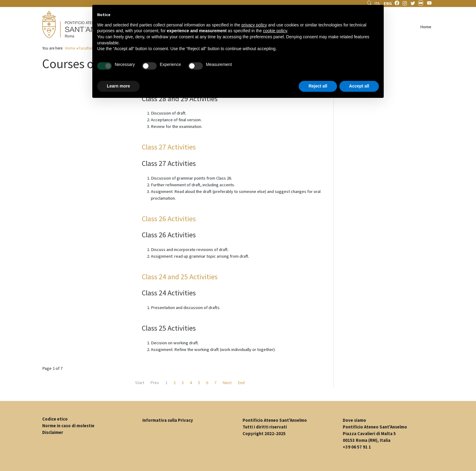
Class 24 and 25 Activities (180, 277)
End (241, 383)
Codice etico (55, 419)
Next (227, 383)
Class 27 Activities (169, 147)
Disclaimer (53, 432)
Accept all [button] (359, 86)
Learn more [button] (118, 86)
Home (426, 27)
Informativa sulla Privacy (168, 420)
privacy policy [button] (254, 25)
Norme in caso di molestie (68, 426)
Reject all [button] (318, 86)
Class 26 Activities (169, 219)
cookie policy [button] (275, 31)
